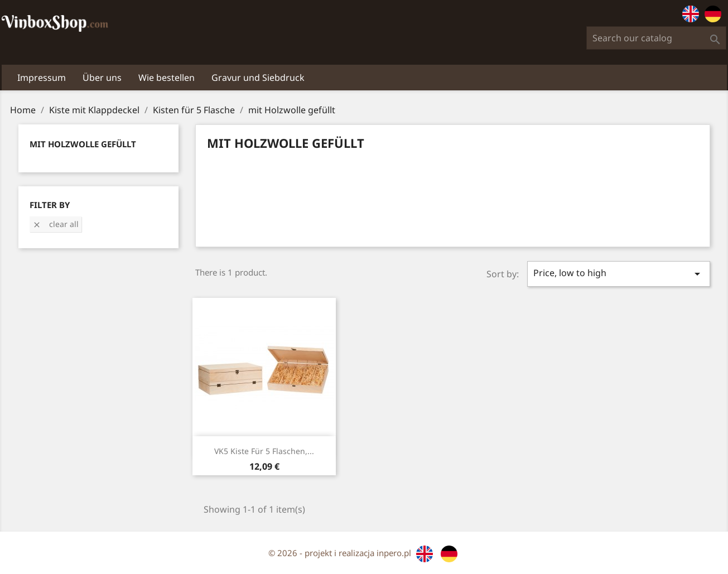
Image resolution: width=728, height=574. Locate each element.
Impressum (42, 78)
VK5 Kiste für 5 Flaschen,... (264, 451)
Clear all (56, 224)
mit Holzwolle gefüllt (83, 144)
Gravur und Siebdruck (258, 78)
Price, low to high (618, 274)
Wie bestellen (167, 78)
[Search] (656, 38)
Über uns (102, 78)
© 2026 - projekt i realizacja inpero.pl (341, 553)
